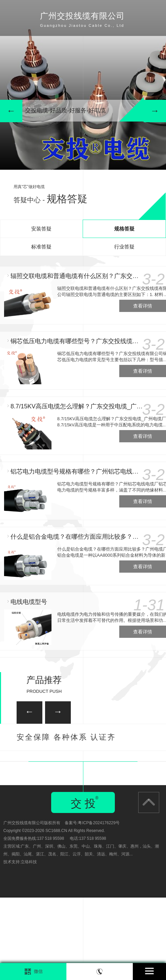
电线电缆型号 (29, 602)
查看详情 (143, 306)
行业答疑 (124, 247)
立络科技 (29, 944)
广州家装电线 (48, 767)
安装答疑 (41, 229)
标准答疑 (41, 247)
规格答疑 (124, 229)
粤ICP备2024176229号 (99, 905)
